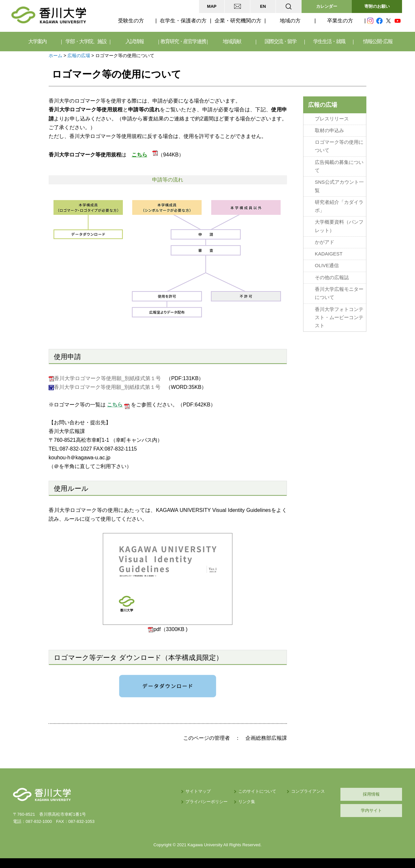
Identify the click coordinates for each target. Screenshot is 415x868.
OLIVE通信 (327, 266)
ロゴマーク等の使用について (339, 146)
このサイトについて (257, 791)
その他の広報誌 (332, 278)
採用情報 (371, 794)
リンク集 (247, 802)
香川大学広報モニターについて (339, 293)
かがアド (325, 242)
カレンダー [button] (327, 6)
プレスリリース (332, 119)
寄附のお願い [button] (377, 6)
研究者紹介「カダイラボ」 (339, 206)
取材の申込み (329, 130)
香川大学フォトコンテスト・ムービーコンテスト (339, 318)
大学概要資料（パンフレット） (339, 226)
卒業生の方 (340, 21)
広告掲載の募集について (339, 166)
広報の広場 (79, 56)
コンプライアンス (308, 791)
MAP (212, 6)
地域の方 (290, 21)
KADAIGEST (329, 254)
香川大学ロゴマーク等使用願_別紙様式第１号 (107, 378)
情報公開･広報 (378, 41)
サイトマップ (198, 791)
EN (263, 6)
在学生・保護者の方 (183, 21)
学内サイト (371, 810)
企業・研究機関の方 (238, 21)
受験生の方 (131, 21)
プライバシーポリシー (207, 802)
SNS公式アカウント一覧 (339, 186)
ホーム (55, 56)
